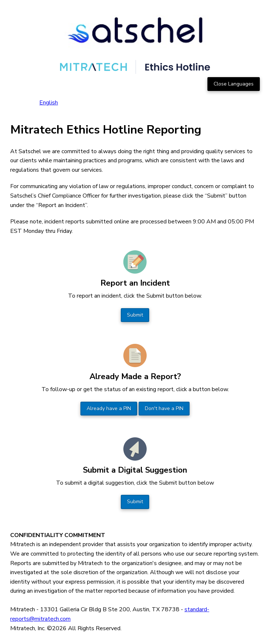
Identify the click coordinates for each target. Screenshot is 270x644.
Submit (135, 315)
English (49, 103)
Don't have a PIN (164, 408)
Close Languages (234, 84)
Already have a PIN (109, 408)
